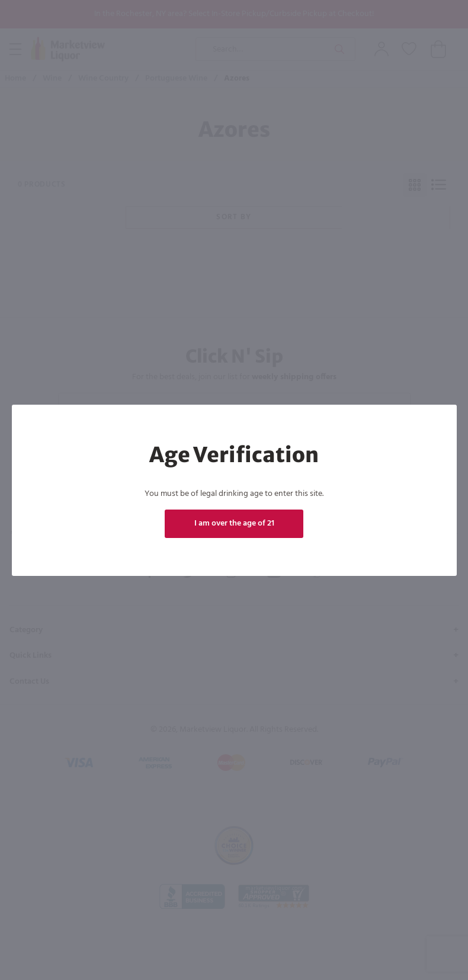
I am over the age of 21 (234, 523)
